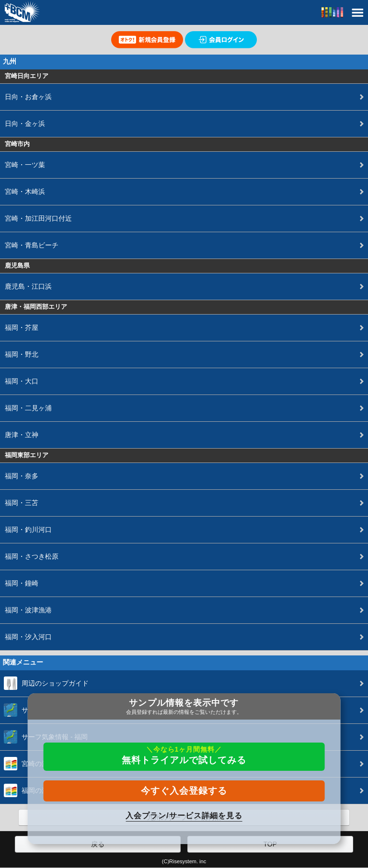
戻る (98, 844)
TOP (270, 844)
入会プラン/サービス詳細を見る (184, 816)
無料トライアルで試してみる (184, 755)
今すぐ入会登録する (184, 791)
